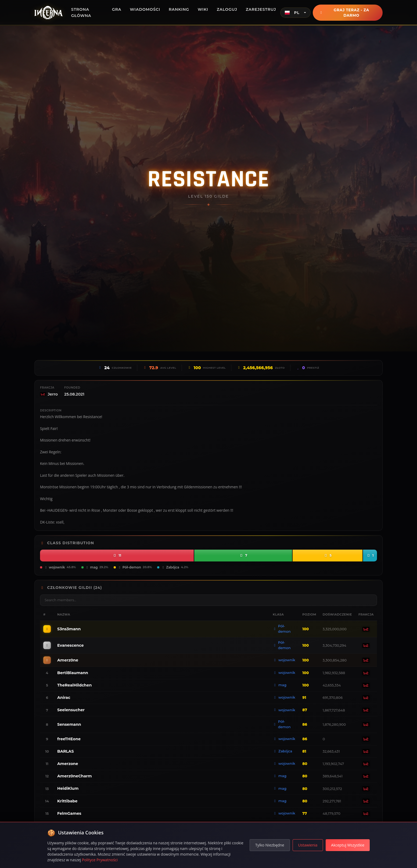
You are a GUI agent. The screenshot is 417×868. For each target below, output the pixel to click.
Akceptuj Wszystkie (348, 845)
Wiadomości (145, 9)
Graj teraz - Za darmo (348, 13)
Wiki (203, 9)
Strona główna (81, 13)
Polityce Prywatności (100, 860)
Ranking (179, 9)
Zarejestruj (261, 9)
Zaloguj (227, 9)
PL (292, 13)
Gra (117, 9)
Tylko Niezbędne (270, 845)
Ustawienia (308, 845)
